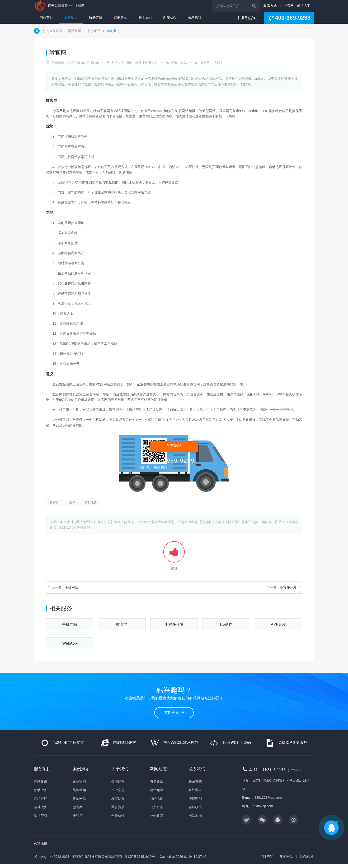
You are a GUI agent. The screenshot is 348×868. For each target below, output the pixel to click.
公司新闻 (156, 816)
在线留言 (195, 790)
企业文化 (118, 790)
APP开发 (278, 624)
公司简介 (118, 781)
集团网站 (79, 798)
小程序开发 (174, 624)
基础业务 (41, 807)
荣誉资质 (118, 807)
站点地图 (306, 857)
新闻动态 (170, 17)
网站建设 (41, 781)
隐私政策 (195, 807)
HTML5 (90, 502)
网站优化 (156, 798)
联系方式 (270, 6)
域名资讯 (156, 781)
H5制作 (226, 624)
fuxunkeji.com (263, 806)
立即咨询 (174, 712)
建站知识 (156, 790)
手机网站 (70, 624)
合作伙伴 (118, 816)
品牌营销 (79, 790)
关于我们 (145, 17)
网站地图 (195, 816)
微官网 (54, 502)
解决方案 (304, 6)
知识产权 (41, 816)
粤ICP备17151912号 (140, 857)
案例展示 (120, 17)
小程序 (78, 816)
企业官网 (287, 6)
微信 (72, 502)
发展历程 (118, 798)
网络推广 (41, 798)
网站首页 (46, 17)
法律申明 (195, 798)
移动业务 (113, 31)
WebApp (69, 643)
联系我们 (194, 17)
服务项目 (71, 17)
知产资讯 (156, 807)
